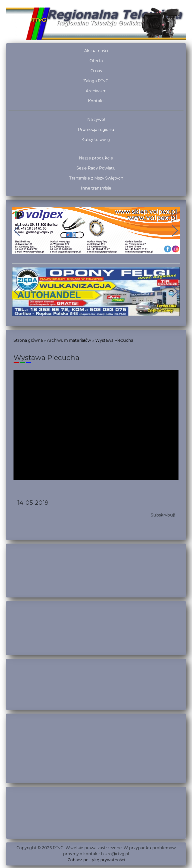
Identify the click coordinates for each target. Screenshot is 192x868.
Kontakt (96, 101)
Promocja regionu (96, 129)
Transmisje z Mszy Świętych (96, 178)
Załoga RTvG (96, 81)
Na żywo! (96, 119)
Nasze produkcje (96, 158)
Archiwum (96, 91)
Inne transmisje (96, 188)
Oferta (96, 61)
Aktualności (96, 51)
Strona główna (28, 340)
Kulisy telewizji (96, 140)
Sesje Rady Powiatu (96, 168)
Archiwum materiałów (69, 340)
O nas (96, 71)
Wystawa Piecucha (114, 340)
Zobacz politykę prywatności (96, 860)
